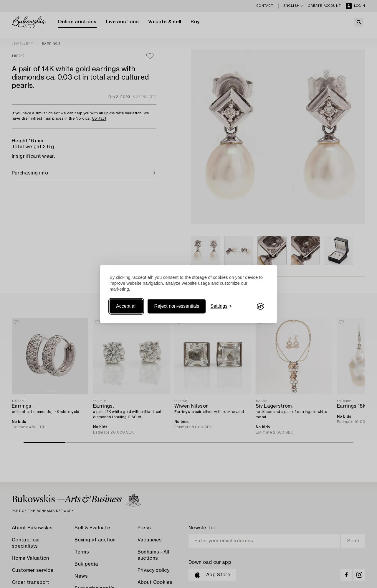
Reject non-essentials (177, 306)
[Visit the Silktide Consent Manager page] (260, 307)
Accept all (126, 306)
